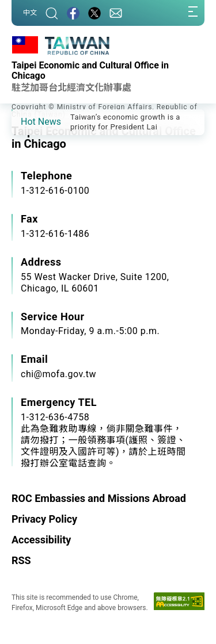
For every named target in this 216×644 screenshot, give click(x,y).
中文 (30, 13)
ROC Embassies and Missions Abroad (99, 498)
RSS (21, 560)
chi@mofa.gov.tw (58, 374)
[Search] (52, 13)
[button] (29, 121)
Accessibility (41, 540)
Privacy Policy (44, 519)
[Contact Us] (116, 13)
